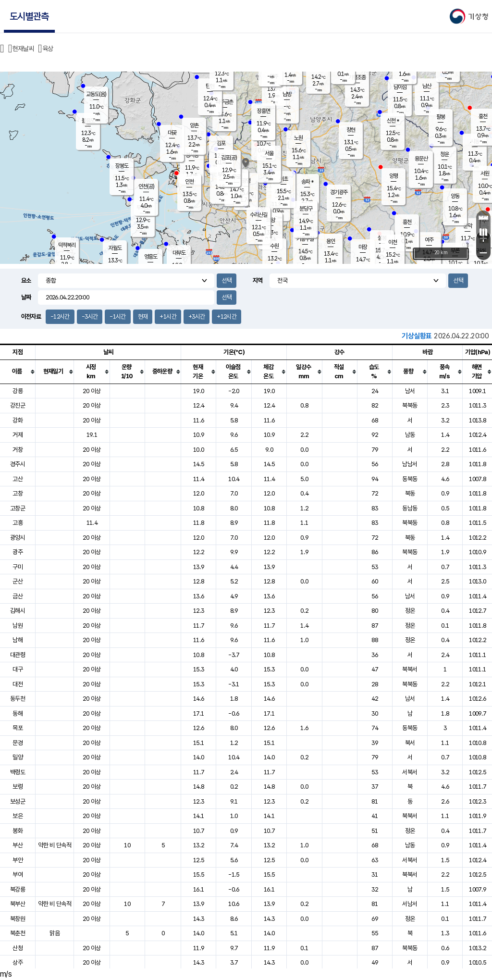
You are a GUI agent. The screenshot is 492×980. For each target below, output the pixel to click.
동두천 (18, 699)
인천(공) (146, 186)
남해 (18, 640)
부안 (18, 860)
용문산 (421, 159)
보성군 (18, 801)
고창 (18, 493)
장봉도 (122, 166)
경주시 (18, 464)
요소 (26, 280)
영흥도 (151, 257)
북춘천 (18, 933)
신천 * (393, 121)
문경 (18, 743)
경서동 (192, 155)
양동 (455, 196)
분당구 (306, 209)
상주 (18, 962)
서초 (283, 179)
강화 (18, 420)
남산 (427, 86)
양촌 (194, 125)
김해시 (18, 611)
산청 (18, 948)
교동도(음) (96, 94)
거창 (18, 450)
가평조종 (357, 77)
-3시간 (90, 316)
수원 (274, 246)
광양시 (18, 538)
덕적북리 (67, 245)
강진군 (18, 405)
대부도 (179, 253)
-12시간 (60, 316)
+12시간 (227, 316)
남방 (287, 94)
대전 (18, 684)
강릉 (18, 391)
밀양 (18, 757)
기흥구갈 (305, 239)
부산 (18, 845)
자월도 (115, 248)
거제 (18, 435)
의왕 (271, 220)
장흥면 (264, 111)
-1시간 (117, 316)
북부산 (18, 904)
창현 (351, 130)
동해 (18, 713)
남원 (18, 626)
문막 (467, 226)
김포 (221, 143)
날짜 (26, 297)
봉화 (18, 831)
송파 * (307, 182)
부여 (18, 875)
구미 (18, 567)
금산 (18, 596)
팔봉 (441, 117)
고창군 (18, 508)
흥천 (407, 222)
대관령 (18, 655)
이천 (393, 242)
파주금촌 (224, 102)
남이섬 (400, 87)
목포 (18, 728)
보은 (18, 816)
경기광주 (339, 192)
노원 (298, 138)
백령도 (18, 772)
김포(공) (229, 158)
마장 (363, 247)
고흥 (18, 523)
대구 (18, 669)
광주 (18, 552)
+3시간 (197, 316)
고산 (18, 479)
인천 (189, 182)
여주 (429, 240)
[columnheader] (18, 372)
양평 (394, 176)
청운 (444, 154)
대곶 (172, 133)
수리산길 (258, 215)
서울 (269, 153)
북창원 (18, 919)
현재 (143, 316)
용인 (331, 241)
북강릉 (18, 889)
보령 (18, 787)
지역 (258, 280)
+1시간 (168, 316)
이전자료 (31, 316)
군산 (18, 581)
